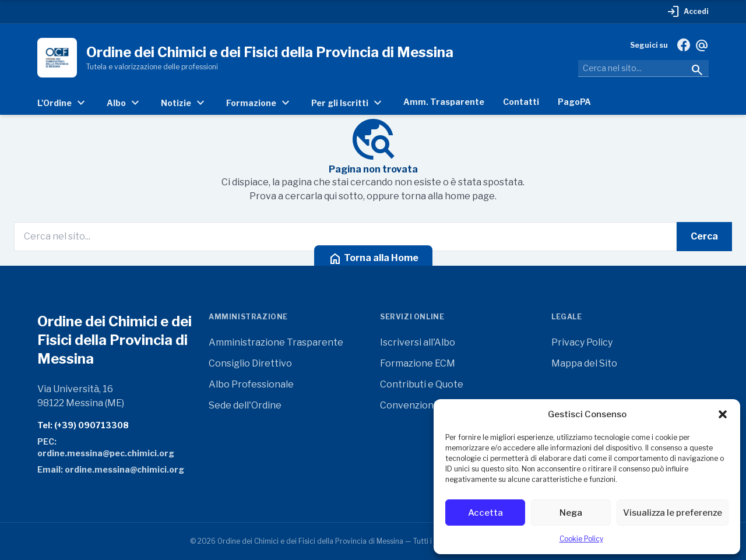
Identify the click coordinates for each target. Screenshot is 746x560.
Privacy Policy (582, 342)
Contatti (521, 102)
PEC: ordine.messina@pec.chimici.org (106, 447)
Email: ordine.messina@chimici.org (111, 469)
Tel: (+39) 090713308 (83, 425)
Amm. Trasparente (444, 102)
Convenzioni (408, 405)
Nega (571, 513)
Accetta (485, 513)
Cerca (704, 236)
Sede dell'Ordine (245, 405)
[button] (723, 414)
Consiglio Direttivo (250, 363)
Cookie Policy (581, 539)
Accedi (687, 12)
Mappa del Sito (584, 363)
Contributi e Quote (422, 384)
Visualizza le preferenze (673, 513)
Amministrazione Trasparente (276, 342)
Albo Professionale (251, 384)
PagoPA (574, 102)
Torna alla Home (373, 259)
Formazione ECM (418, 363)
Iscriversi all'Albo (418, 342)
